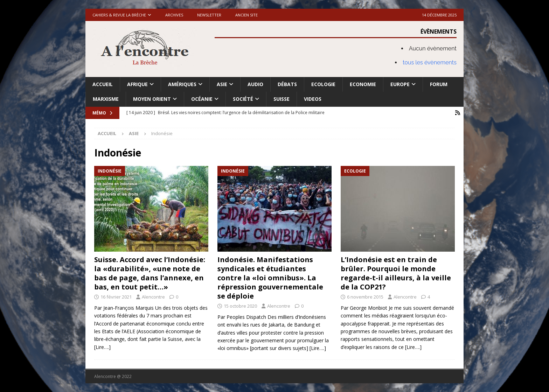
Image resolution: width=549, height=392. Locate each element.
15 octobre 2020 (240, 306)
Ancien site (246, 15)
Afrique (137, 84)
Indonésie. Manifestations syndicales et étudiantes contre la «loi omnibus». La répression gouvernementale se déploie (270, 278)
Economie (363, 84)
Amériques (182, 84)
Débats (287, 84)
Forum (439, 84)
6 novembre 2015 (365, 297)
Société (243, 99)
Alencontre (153, 297)
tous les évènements (430, 62)
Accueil (103, 84)
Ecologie (323, 84)
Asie (222, 84)
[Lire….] (102, 347)
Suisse (282, 99)
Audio (255, 84)
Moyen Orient (152, 99)
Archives (174, 15)
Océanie (202, 99)
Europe (400, 84)
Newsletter (209, 15)
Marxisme (106, 99)
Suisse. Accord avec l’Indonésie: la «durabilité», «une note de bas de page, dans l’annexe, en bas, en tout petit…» (150, 273)
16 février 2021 (116, 297)
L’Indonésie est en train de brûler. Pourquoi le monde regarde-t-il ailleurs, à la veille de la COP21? (396, 273)
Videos (313, 99)
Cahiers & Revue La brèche (119, 15)
